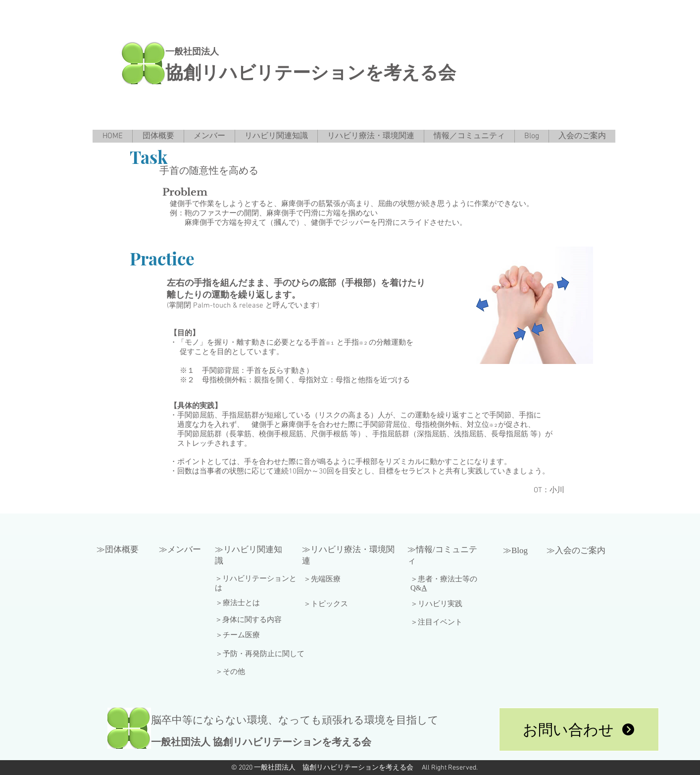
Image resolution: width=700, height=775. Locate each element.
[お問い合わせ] (579, 729)
